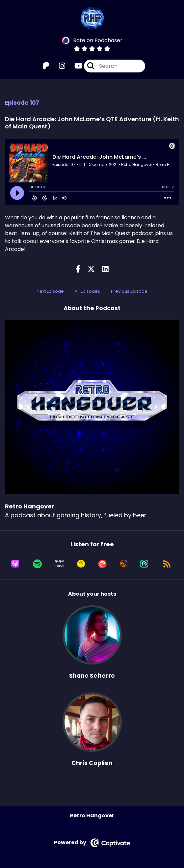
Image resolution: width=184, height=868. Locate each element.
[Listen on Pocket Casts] (102, 564)
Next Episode (50, 291)
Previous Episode (129, 291)
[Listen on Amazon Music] (60, 564)
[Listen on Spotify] (37, 564)
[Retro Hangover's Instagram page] (58, 66)
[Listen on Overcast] (124, 564)
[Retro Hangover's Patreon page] (46, 66)
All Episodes (87, 291)
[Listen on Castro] (144, 564)
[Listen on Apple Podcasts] (15, 564)
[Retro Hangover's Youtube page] (75, 66)
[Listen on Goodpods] (81, 564)
